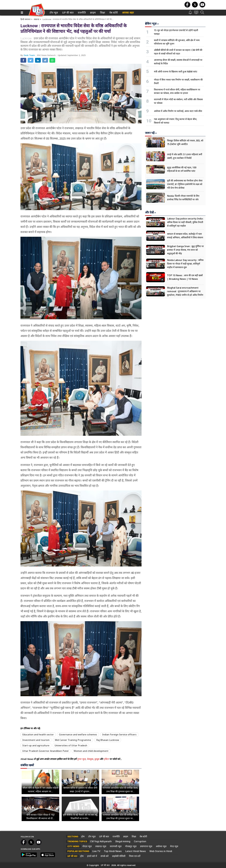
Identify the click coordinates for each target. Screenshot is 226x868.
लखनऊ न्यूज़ (101, 846)
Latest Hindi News (136, 851)
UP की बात (67, 13)
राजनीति (81, 13)
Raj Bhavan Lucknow (108, 740)
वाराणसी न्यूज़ (116, 846)
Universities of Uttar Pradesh (71, 745)
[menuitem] (54, 13)
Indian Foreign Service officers (119, 735)
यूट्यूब (97, 759)
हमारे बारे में (92, 856)
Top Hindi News (113, 851)
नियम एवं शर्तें (135, 856)
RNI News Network (47, 55)
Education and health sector (38, 735)
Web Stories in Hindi (161, 851)
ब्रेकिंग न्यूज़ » (152, 24)
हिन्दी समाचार (26, 19)
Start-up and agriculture (36, 745)
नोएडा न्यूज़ (87, 846)
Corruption (140, 841)
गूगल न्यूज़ (81, 759)
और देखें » (150, 212)
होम (83, 836)
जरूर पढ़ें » (151, 133)
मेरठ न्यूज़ (174, 846)
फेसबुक (90, 759)
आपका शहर (128, 13)
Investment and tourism (36, 740)
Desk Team (30, 55)
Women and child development (91, 751)
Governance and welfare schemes (78, 735)
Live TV (96, 851)
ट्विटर (106, 759)
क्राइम (93, 13)
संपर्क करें (105, 856)
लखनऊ (37, 19)
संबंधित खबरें (27, 765)
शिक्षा (102, 13)
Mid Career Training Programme (73, 740)
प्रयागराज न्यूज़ (146, 846)
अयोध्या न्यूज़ (161, 846)
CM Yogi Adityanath (101, 841)
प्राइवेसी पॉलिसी (119, 856)
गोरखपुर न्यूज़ (131, 846)
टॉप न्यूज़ (53, 13)
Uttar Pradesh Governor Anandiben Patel (45, 751)
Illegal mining (123, 841)
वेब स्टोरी (113, 13)
